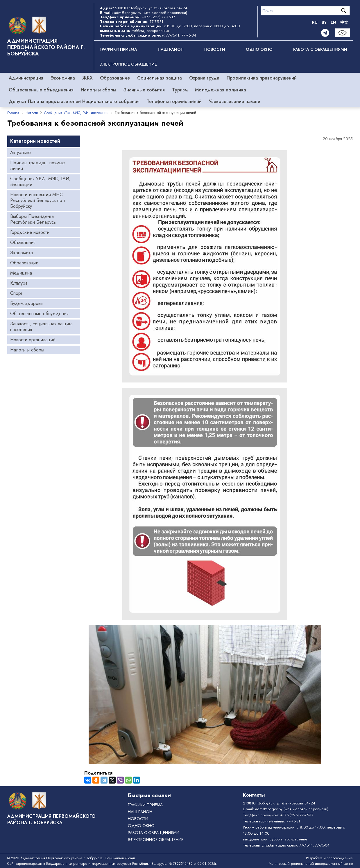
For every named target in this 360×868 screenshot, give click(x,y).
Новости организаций (33, 340)
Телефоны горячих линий (174, 101)
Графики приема (118, 49)
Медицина (21, 273)
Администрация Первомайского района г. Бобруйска (46, 47)
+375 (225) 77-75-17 (158, 17)
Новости (215, 49)
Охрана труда (204, 78)
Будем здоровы (27, 303)
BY (324, 22)
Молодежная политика (221, 90)
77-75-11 (173, 35)
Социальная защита (160, 78)
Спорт (16, 293)
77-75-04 (189, 35)
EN (333, 22)
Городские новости (30, 232)
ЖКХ (87, 78)
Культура (19, 283)
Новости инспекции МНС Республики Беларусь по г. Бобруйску (38, 200)
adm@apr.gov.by (128, 13)
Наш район (171, 49)
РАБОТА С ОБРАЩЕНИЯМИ (320, 49)
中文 (344, 22)
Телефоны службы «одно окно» (270, 845)
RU (315, 22)
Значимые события (144, 90)
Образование (115, 78)
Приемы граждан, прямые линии (37, 166)
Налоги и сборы (98, 90)
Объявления (23, 242)
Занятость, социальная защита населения (41, 327)
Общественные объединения (41, 90)
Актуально (20, 153)
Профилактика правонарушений (262, 78)
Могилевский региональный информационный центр (311, 864)
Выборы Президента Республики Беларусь (33, 219)
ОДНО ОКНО (259, 49)
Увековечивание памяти (235, 101)
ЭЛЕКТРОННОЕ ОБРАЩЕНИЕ (128, 64)
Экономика (63, 78)
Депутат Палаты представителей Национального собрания (74, 101)
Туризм (180, 90)
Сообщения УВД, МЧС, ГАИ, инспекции (76, 113)
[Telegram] (325, 33)
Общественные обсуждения (39, 314)
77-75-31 (156, 22)
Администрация (26, 78)
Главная (13, 113)
